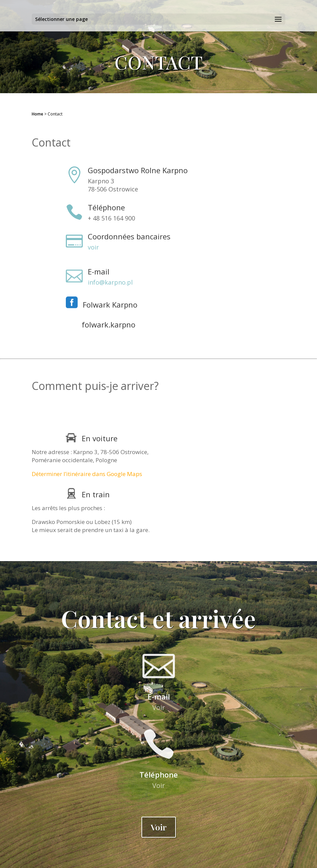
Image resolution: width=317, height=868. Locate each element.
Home (37, 114)
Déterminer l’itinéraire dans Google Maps (87, 474)
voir (93, 247)
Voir (159, 707)
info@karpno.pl (110, 282)
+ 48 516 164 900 (111, 218)
